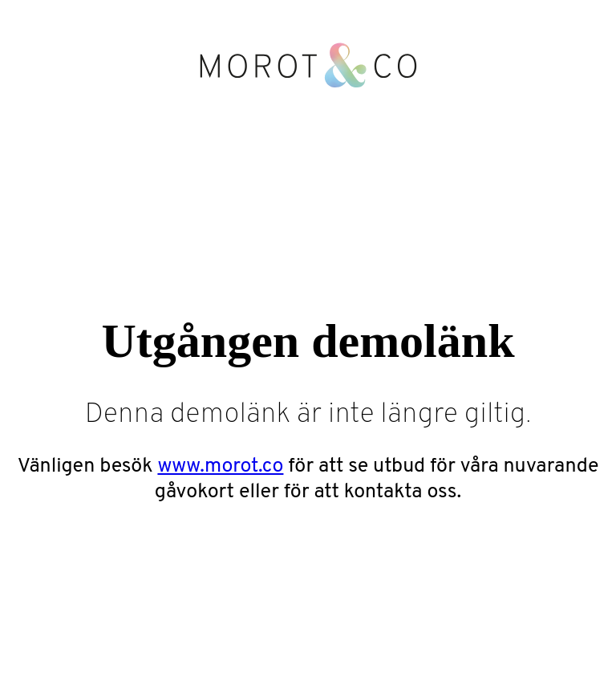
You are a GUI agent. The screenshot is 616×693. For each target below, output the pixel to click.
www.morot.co (220, 467)
